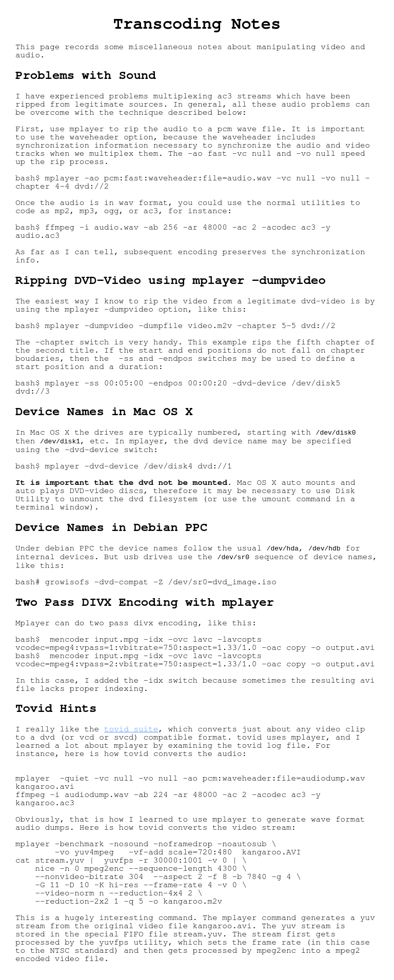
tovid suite (131, 731)
